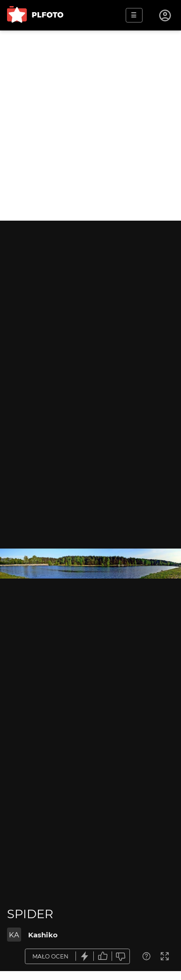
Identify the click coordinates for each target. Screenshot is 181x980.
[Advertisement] (90, 126)
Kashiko (43, 935)
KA (14, 935)
